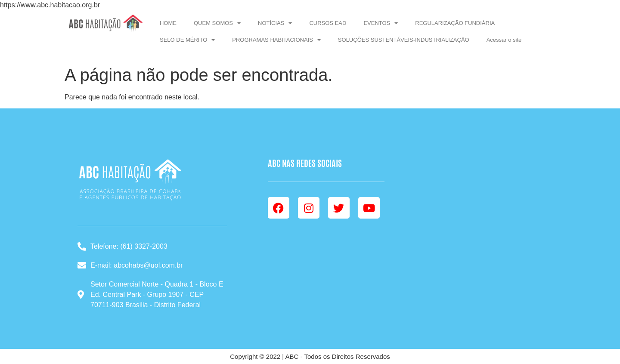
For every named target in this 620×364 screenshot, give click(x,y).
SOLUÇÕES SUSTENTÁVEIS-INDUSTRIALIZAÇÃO (404, 40)
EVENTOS (381, 23)
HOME (168, 23)
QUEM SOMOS (217, 23)
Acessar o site (504, 40)
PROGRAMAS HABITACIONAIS (276, 40)
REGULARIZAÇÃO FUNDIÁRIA (455, 23)
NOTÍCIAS (275, 23)
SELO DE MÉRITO (187, 40)
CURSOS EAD (328, 23)
